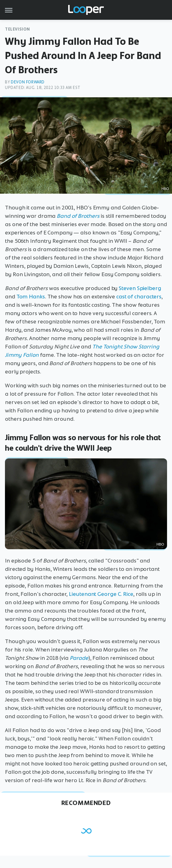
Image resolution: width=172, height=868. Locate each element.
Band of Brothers (78, 216)
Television (18, 29)
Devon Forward (28, 82)
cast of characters (139, 297)
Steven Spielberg (140, 288)
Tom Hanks (31, 297)
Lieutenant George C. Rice (101, 594)
